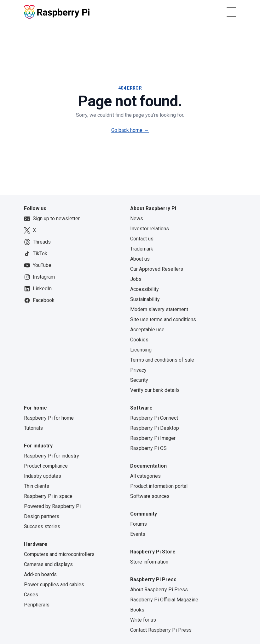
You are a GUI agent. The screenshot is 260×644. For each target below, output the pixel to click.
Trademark (142, 249)
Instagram (39, 277)
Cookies (139, 340)
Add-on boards (40, 574)
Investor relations (150, 229)
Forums (139, 524)
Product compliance (46, 466)
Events (138, 534)
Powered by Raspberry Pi (52, 506)
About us (140, 259)
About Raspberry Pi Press (159, 590)
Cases (31, 595)
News (137, 219)
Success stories (42, 526)
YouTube (38, 265)
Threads (37, 242)
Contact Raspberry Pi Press (161, 630)
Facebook (39, 300)
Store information (149, 562)
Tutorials (33, 428)
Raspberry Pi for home (49, 418)
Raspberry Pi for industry (52, 456)
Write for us (143, 620)
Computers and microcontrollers (59, 554)
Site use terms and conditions (163, 319)
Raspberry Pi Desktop (155, 428)
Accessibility (144, 289)
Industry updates (43, 476)
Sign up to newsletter (52, 219)
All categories (145, 476)
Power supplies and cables (54, 585)
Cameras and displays (48, 564)
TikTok (36, 254)
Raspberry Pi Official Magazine (164, 600)
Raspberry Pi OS (148, 448)
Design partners (42, 516)
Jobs (136, 279)
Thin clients (37, 486)
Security (139, 380)
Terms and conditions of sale (162, 360)
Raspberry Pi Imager (153, 438)
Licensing (141, 350)
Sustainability (145, 299)
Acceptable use (147, 330)
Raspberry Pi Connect (154, 418)
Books (137, 610)
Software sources (150, 496)
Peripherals (37, 605)
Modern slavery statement (159, 309)
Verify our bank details (155, 390)
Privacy (138, 370)
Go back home (130, 130)
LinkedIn (38, 289)
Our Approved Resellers (157, 269)
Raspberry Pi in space (48, 496)
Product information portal (159, 486)
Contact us (142, 239)
